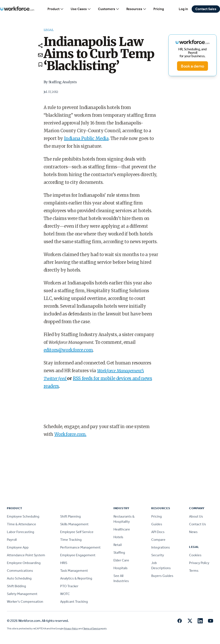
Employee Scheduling (23, 516)
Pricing (159, 9)
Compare (158, 540)
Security (158, 555)
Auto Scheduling (19, 578)
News (193, 532)
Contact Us (198, 524)
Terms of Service (92, 629)
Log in (183, 9)
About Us (196, 516)
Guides (157, 524)
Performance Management (80, 547)
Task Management (74, 571)
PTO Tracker (69, 586)
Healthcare (122, 529)
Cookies (195, 555)
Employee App (18, 547)
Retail (118, 545)
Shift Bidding (16, 586)
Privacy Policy (199, 563)
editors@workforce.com (68, 350)
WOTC (65, 594)
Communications (20, 571)
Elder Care (121, 560)
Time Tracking (71, 540)
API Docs (158, 532)
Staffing (119, 553)
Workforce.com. (70, 434)
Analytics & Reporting (76, 578)
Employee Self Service (77, 532)
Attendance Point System (26, 555)
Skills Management (74, 524)
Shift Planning (70, 516)
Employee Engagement (78, 555)
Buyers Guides (162, 576)
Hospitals (121, 568)
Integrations (161, 547)
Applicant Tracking (74, 602)
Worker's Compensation (25, 602)
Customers (109, 9)
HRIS (64, 563)
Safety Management (22, 594)
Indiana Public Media (86, 138)
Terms (194, 571)
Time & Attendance (21, 524)
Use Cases (81, 9)
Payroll (12, 540)
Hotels (118, 537)
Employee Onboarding (24, 563)
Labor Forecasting (21, 532)
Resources (136, 9)
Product (56, 9)
